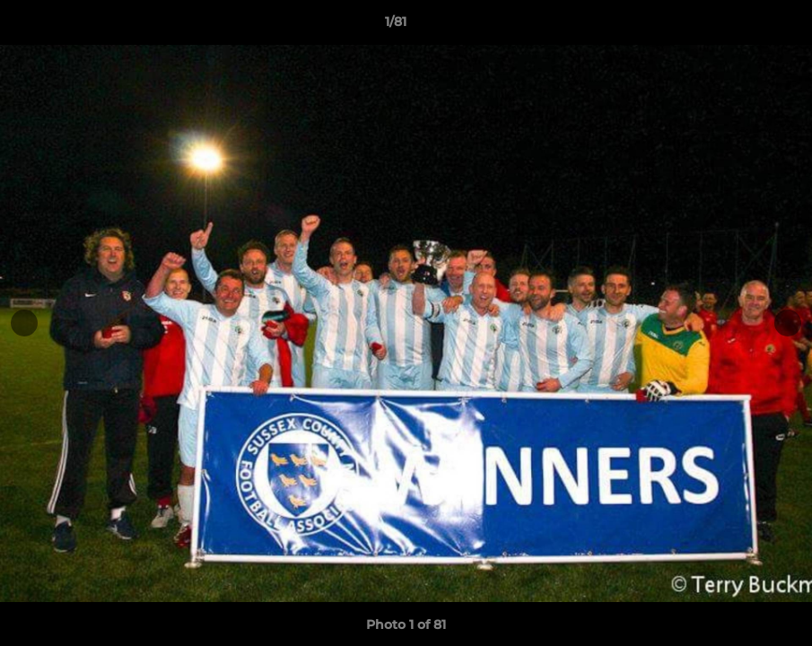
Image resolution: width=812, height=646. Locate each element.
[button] (737, 26)
